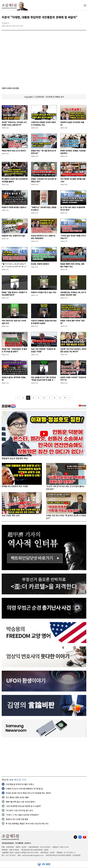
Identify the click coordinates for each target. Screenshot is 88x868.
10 (65, 398)
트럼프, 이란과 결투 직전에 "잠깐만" (73, 322)
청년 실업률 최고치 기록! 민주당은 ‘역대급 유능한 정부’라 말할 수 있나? (44, 379)
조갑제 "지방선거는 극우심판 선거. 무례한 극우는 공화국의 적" (14, 124)
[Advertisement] (44, 757)
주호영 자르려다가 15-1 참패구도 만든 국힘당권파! (43, 237)
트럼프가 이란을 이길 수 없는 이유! (44, 292)
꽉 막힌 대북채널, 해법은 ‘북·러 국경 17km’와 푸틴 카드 (27, 824)
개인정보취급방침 (8, 843)
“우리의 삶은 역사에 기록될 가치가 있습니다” (73, 237)
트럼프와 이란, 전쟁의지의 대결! (13, 236)
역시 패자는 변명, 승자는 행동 (17, 797)
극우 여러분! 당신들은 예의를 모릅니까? (73, 180)
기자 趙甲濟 (19, 843)
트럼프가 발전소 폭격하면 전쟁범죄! (14, 379)
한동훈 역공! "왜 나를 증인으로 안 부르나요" (43, 152)
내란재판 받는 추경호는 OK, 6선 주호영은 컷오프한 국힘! (73, 294)
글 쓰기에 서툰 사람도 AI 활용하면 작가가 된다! (73, 209)
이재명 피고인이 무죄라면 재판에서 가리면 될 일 (24, 789)
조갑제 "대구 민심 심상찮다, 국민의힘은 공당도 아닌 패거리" (73, 350)
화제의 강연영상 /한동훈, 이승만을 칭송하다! (73, 152)
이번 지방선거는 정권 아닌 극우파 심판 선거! (14, 322)
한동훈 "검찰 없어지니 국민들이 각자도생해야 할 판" (14, 294)
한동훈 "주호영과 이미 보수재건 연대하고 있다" (44, 180)
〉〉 (70, 398)
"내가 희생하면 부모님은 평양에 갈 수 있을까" (23, 806)
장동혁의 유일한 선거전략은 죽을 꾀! (72, 124)
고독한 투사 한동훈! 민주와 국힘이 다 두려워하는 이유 (44, 124)
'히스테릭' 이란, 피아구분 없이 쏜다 (19, 810)
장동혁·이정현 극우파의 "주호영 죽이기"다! (73, 379)
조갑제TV (28, 843)
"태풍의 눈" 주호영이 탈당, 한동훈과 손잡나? (44, 209)
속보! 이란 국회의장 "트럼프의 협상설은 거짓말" (43, 350)
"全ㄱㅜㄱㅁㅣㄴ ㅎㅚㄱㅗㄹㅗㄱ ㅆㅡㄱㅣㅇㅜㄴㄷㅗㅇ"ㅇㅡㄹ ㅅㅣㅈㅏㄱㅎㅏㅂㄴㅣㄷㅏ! (14, 265)
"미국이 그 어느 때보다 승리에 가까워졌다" (22, 815)
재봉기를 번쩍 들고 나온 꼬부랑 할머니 (21, 802)
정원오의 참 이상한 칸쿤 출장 (17, 819)
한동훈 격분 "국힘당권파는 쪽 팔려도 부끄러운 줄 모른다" (14, 350)
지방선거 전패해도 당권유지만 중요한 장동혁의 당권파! (44, 322)
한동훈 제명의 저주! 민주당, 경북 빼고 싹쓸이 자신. (72, 265)
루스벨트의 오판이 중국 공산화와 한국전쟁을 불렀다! (15, 180)
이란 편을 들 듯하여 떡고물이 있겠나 (20, 784)
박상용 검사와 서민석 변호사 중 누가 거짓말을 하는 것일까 (28, 793)
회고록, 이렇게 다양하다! (40, 264)
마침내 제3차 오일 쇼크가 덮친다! (14, 151)
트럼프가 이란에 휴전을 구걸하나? (14, 207)
